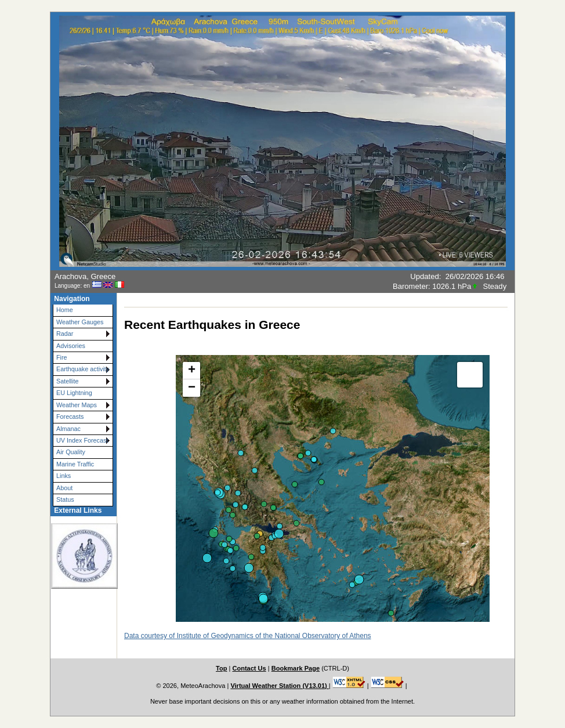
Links (64, 476)
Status (65, 499)
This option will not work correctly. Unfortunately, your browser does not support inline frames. (333, 477)
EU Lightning (74, 393)
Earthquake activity (83, 369)
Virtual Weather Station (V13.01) (279, 686)
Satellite (67, 381)
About (64, 488)
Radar (65, 334)
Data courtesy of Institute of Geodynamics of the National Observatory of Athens (248, 636)
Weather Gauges (80, 322)
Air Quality (71, 452)
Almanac (68, 429)
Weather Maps (77, 405)
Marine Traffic (75, 464)
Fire (62, 357)
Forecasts (70, 416)
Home (65, 310)
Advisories (71, 346)
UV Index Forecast (82, 440)
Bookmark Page (296, 668)
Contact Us (249, 668)
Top (221, 668)
